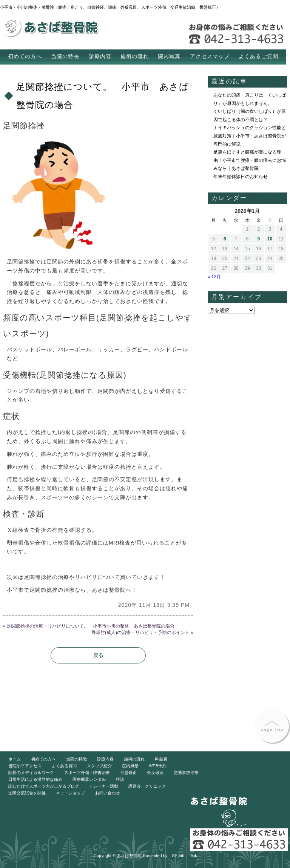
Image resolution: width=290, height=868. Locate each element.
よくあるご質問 (258, 56)
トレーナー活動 (104, 786)
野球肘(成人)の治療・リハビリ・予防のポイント (140, 633)
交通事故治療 (186, 773)
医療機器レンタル (89, 779)
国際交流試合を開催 (27, 793)
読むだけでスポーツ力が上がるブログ (44, 786)
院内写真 (169, 56)
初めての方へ (25, 56)
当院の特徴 (76, 759)
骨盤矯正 (128, 773)
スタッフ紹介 (99, 766)
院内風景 (130, 766)
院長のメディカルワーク (31, 773)
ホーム (15, 759)
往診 (120, 779)
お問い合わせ (108, 793)
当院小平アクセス (25, 766)
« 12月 (214, 277)
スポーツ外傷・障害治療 (87, 773)
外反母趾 (155, 773)
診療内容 (100, 56)
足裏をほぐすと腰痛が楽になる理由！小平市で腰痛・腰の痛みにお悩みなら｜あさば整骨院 (250, 160)
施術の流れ (135, 56)
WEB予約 (158, 766)
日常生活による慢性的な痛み (35, 779)
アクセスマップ (210, 56)
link (194, 856)
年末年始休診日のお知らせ (241, 177)
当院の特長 (65, 56)
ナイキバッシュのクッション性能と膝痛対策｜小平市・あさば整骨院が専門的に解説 (250, 136)
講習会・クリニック (147, 786)
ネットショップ (70, 793)
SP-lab (178, 856)
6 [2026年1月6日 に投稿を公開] (225, 239)
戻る (98, 655)
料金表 (161, 759)
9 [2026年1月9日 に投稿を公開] (258, 239)
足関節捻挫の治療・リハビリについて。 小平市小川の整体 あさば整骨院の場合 (91, 626)
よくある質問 (64, 766)
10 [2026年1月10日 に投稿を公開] (270, 239)
